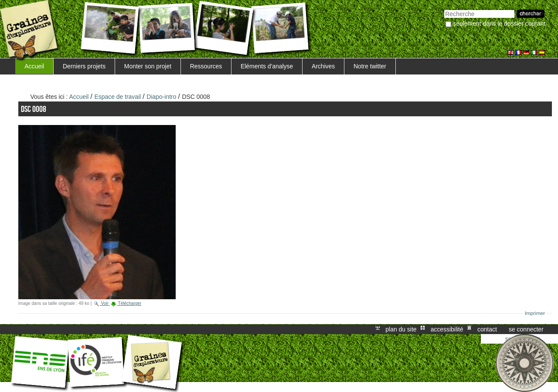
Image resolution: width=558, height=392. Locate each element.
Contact (487, 329)
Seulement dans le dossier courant (499, 24)
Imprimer (535, 313)
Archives (323, 66)
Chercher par (444, 9)
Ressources (206, 66)
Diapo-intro (161, 97)
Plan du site (401, 329)
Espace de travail (118, 97)
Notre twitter (370, 66)
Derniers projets (84, 66)
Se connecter (526, 329)
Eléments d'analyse (267, 66)
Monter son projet (148, 66)
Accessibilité (447, 329)
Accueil (34, 66)
